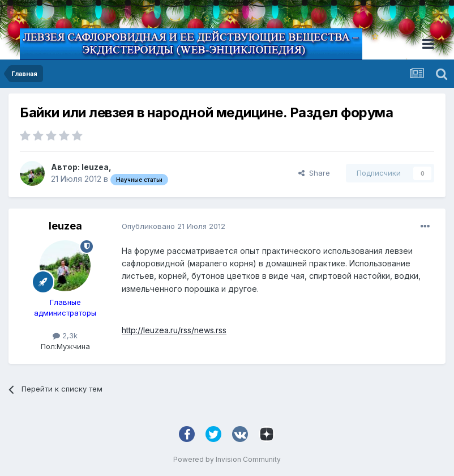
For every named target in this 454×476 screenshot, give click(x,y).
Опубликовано (174, 226)
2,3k (65, 335)
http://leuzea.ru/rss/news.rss (174, 330)
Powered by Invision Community (227, 459)
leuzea (95, 167)
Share (314, 173)
